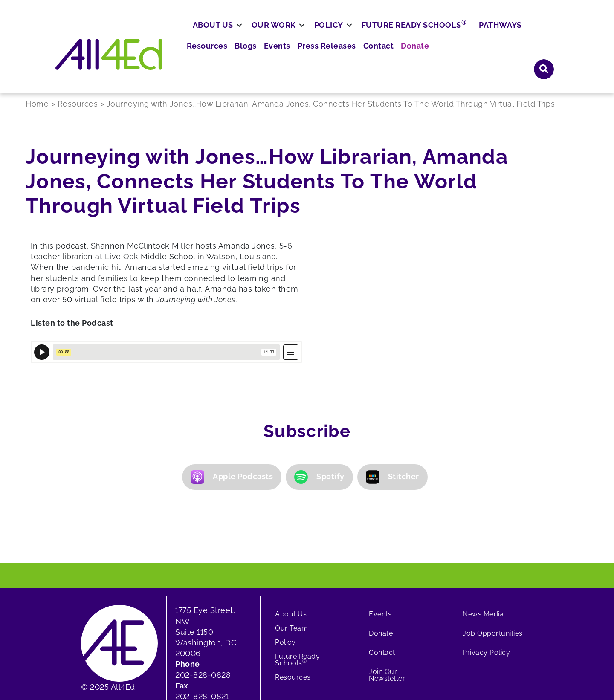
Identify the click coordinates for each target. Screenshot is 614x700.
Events (381, 34)
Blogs (352, 34)
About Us (244, 58)
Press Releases (427, 34)
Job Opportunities (493, 560)
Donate (508, 34)
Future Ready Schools (445, 58)
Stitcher (392, 404)
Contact (474, 34)
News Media (483, 541)
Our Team (291, 555)
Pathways (531, 58)
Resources (317, 34)
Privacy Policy (486, 580)
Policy (360, 58)
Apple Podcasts (232, 404)
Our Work (305, 58)
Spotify (319, 404)
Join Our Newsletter (387, 602)
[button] (437, 658)
